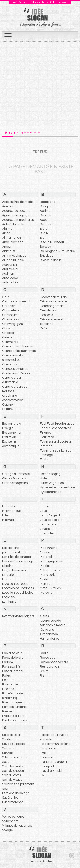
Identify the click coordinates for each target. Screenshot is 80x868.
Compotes (10, 364)
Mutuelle (46, 593)
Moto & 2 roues (50, 588)
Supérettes (10, 798)
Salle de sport (12, 735)
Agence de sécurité (16, 211)
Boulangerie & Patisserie (57, 251)
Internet (8, 520)
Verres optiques (13, 817)
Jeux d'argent (50, 515)
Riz (42, 676)
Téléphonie (48, 748)
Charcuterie (11, 311)
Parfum (7, 662)
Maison (45, 552)
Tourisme (47, 757)
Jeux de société (51, 520)
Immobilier (9, 506)
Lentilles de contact (17, 557)
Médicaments (50, 570)
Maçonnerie (49, 548)
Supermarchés (13, 802)
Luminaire (9, 602)
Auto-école (10, 278)
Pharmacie (10, 685)
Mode (44, 579)
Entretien (9, 437)
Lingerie (8, 575)
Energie (8, 428)
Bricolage (47, 256)
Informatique (12, 511)
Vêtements (10, 821)
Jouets (45, 529)
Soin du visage (12, 780)
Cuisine (7, 405)
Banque (46, 206)
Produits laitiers (13, 716)
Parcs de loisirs (13, 658)
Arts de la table (13, 260)
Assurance (10, 265)
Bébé (44, 220)
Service (7, 753)
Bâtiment (47, 211)
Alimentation (12, 238)
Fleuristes (47, 437)
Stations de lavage (16, 793)
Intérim (7, 515)
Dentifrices (48, 311)
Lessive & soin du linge (18, 561)
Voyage (7, 830)
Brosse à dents (51, 260)
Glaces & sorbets (14, 479)
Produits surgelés (14, 720)
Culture (7, 409)
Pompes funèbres (15, 707)
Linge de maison (14, 570)
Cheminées (11, 319)
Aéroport (8, 206)
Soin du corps (12, 775)
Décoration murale (53, 297)
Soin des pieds (12, 766)
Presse (7, 711)
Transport (47, 766)
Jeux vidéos (48, 524)
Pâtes (6, 676)
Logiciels (8, 597)
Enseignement (13, 433)
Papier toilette (12, 653)
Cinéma (8, 337)
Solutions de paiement (18, 784)
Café (6, 297)
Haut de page (72, 855)
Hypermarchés (50, 492)
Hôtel (44, 479)
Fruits (44, 460)
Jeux (43, 511)
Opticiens (47, 630)
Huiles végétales (52, 483)
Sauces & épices (14, 744)
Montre (45, 584)
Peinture (8, 680)
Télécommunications (55, 744)
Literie (7, 579)
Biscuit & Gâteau (52, 242)
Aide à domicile (13, 224)
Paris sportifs (11, 667)
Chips (6, 328)
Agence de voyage (16, 215)
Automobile (10, 283)
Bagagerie (48, 202)
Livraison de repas (15, 584)
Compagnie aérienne (17, 346)
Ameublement (12, 242)
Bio (42, 238)
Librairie (8, 566)
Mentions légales (40, 861)
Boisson (45, 247)
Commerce (10, 342)
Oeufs (44, 616)
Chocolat (9, 333)
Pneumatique (12, 702)
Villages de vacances (17, 826)
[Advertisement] (40, 84)
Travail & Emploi (51, 771)
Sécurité (8, 748)
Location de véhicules (18, 593)
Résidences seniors (54, 662)
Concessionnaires (15, 369)
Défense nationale (54, 302)
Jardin (44, 506)
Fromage (46, 455)
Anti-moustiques (14, 256)
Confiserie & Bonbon (17, 373)
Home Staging (50, 474)
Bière (44, 229)
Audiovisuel (10, 269)
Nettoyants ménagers (18, 616)
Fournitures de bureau (56, 451)
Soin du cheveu (13, 771)
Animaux (8, 251)
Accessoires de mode (17, 202)
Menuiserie (48, 575)
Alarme (7, 229)
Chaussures (11, 315)
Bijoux (44, 233)
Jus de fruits (49, 533)
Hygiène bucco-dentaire (57, 487)
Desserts (46, 315)
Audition (8, 274)
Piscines (8, 689)
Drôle (44, 328)
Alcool (6, 233)
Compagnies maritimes (19, 351)
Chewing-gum (12, 324)
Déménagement (52, 306)
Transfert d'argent (53, 762)
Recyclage (48, 658)
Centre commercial (16, 302)
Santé (7, 739)
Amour (7, 247)
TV (42, 775)
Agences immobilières (18, 220)
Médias (45, 566)
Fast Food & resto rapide (57, 424)
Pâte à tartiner (13, 671)
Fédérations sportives (55, 428)
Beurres (46, 224)
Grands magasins (15, 483)
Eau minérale (12, 424)
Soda (6, 762)
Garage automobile (16, 474)
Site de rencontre (15, 757)
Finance (46, 433)
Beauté (45, 215)
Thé (43, 753)
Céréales (9, 306)
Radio (44, 653)
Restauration (49, 667)
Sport (6, 789)
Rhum (44, 671)
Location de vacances (18, 588)
